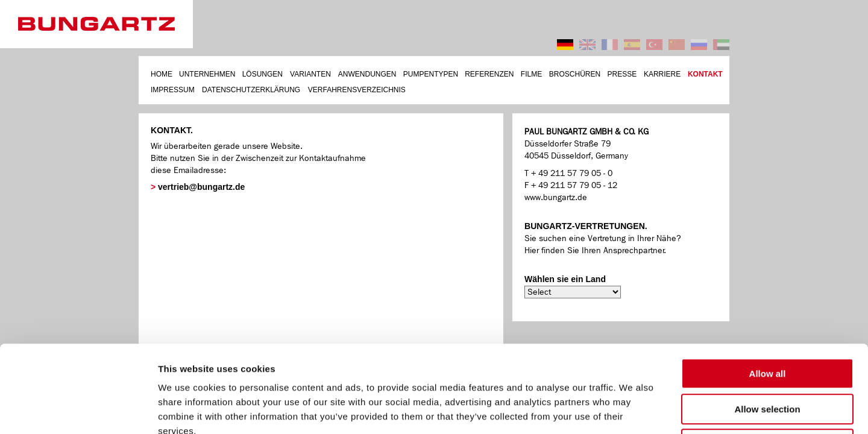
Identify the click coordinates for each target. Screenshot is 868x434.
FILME (531, 74)
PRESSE (622, 74)
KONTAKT (705, 74)
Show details (629, 410)
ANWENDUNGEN (367, 74)
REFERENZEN (489, 74)
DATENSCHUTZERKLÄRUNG (251, 90)
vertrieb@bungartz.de (201, 187)
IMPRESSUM (173, 90)
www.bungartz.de (556, 197)
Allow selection (767, 322)
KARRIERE (662, 74)
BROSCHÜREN (575, 74)
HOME (162, 74)
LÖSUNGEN (263, 74)
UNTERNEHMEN (207, 74)
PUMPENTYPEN (431, 74)
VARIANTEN (310, 74)
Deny (768, 357)
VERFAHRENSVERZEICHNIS (357, 90)
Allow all (768, 287)
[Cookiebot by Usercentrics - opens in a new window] (78, 411)
